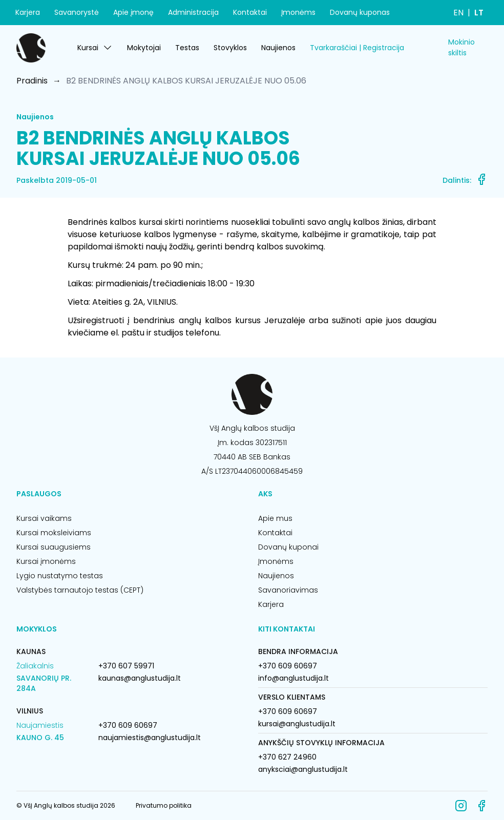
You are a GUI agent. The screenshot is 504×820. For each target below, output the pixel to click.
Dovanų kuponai (288, 547)
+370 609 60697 (128, 725)
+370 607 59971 (126, 666)
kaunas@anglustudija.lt (140, 678)
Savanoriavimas (288, 590)
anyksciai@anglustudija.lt (303, 769)
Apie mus (275, 518)
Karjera (28, 12)
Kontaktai (250, 12)
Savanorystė (77, 12)
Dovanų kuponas (360, 12)
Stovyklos (230, 48)
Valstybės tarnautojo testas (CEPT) (80, 590)
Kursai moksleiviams (54, 533)
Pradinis (32, 81)
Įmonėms (298, 12)
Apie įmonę (133, 12)
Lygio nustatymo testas (60, 576)
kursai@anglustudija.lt (297, 724)
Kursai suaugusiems (54, 547)
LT (479, 13)
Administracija (193, 12)
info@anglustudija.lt (293, 678)
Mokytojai (144, 48)
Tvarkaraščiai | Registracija (357, 48)
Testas (187, 48)
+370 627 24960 (287, 757)
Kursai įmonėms (46, 561)
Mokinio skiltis (461, 47)
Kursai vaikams (44, 518)
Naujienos (278, 48)
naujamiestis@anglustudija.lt (150, 738)
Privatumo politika (164, 805)
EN (458, 13)
